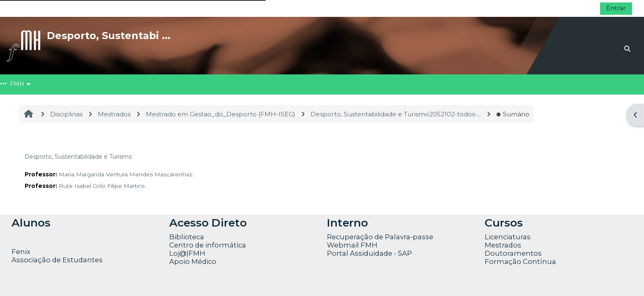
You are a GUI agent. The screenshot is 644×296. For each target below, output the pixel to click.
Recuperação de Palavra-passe (380, 237)
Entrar (616, 8)
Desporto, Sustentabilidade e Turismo (78, 157)
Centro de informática (208, 245)
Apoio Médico (193, 261)
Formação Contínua (520, 261)
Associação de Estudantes (57, 260)
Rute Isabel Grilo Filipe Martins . (103, 186)
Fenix (22, 252)
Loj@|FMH (187, 253)
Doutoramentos (513, 253)
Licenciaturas (508, 237)
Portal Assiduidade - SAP (369, 253)
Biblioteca (187, 237)
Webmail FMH (352, 245)
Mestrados (503, 245)
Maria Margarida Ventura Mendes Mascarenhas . (127, 174)
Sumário (513, 114)
